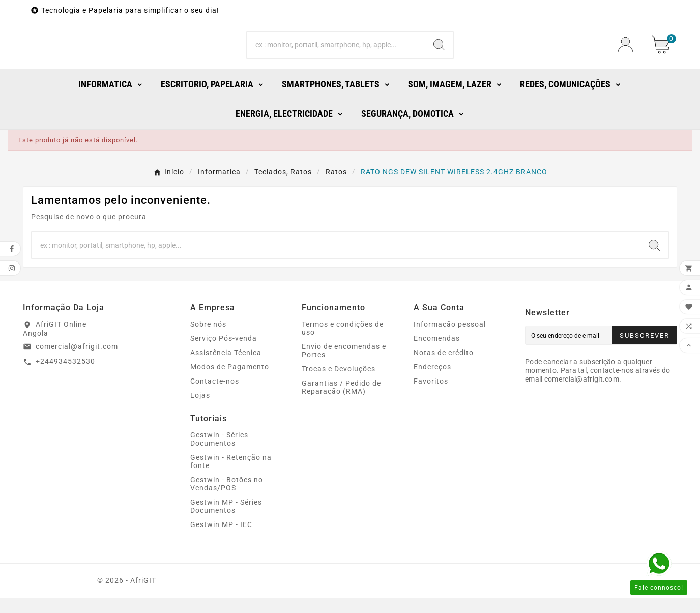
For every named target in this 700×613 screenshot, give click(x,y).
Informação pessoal (450, 339)
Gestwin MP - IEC (221, 540)
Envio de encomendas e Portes (344, 366)
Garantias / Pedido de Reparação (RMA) (341, 402)
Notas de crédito (444, 368)
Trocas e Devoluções (339, 384)
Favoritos (431, 396)
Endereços (432, 382)
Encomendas (437, 354)
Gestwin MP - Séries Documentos (226, 521)
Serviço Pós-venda (224, 354)
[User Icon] (629, 52)
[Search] (337, 52)
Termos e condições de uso (343, 343)
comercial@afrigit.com (77, 361)
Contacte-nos (215, 396)
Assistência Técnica (226, 368)
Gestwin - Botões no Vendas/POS (227, 499)
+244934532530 (65, 376)
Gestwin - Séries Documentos (219, 454)
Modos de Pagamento (230, 382)
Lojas (200, 411)
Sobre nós (208, 339)
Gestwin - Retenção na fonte (231, 477)
